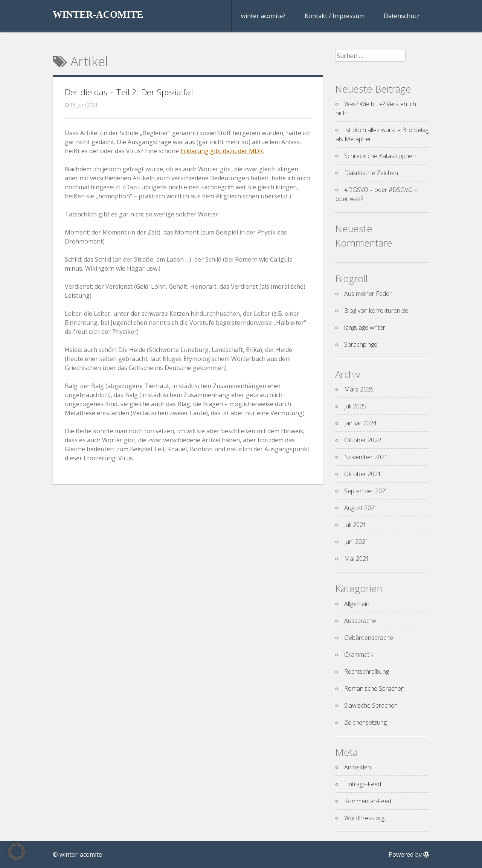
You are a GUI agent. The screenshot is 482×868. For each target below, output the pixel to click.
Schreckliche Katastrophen (380, 156)
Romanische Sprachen (374, 688)
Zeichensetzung (365, 722)
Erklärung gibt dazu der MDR (222, 151)
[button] (17, 851)
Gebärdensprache (369, 638)
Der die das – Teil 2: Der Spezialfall (129, 92)
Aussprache (360, 621)
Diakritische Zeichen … (374, 173)
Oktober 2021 (363, 474)
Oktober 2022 (363, 440)
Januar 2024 (360, 423)
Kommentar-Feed (368, 801)
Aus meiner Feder (368, 294)
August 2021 (361, 508)
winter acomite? (263, 16)
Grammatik (359, 655)
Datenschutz (402, 16)
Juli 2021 (355, 525)
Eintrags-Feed (363, 784)
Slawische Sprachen (371, 705)
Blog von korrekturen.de (376, 311)
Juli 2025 (355, 406)
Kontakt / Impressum (335, 16)
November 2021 (366, 457)
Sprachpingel (361, 344)
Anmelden (358, 767)
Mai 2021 (357, 559)
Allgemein (357, 604)
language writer (365, 327)
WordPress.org (364, 818)
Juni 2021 (356, 542)
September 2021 (366, 491)
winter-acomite (98, 14)
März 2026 (359, 389)
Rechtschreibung (367, 672)
